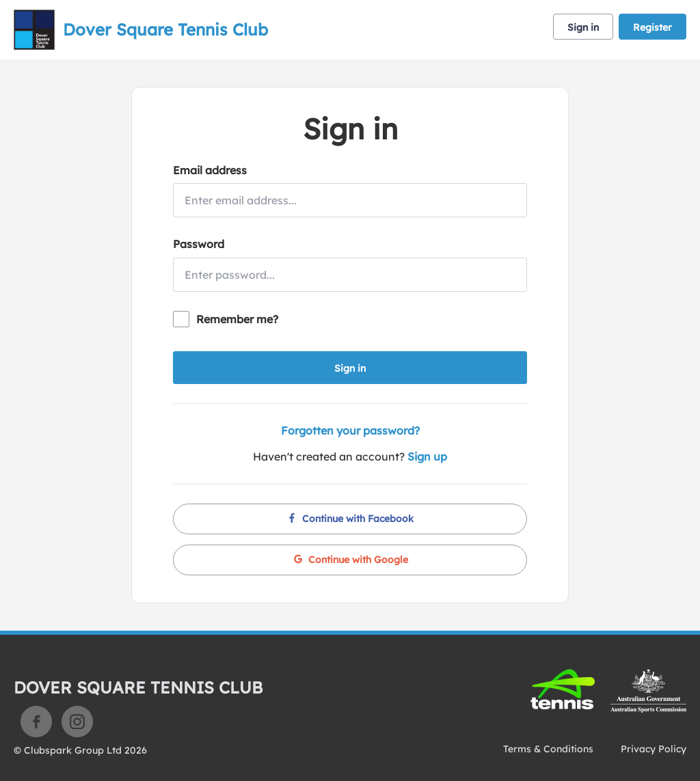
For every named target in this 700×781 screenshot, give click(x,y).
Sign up (427, 456)
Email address (210, 170)
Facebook (36, 722)
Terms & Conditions (548, 749)
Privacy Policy (654, 749)
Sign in (583, 27)
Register (652, 27)
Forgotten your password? (350, 430)
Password (199, 244)
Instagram (77, 722)
